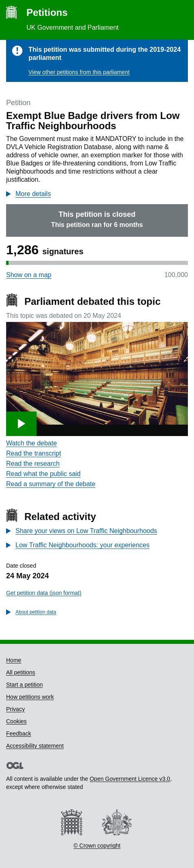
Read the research (33, 464)
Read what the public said (43, 474)
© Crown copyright (97, 846)
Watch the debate (32, 443)
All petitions (21, 672)
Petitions (47, 12)
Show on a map (29, 275)
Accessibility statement (35, 746)
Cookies (16, 721)
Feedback (19, 734)
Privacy (15, 709)
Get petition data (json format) (44, 593)
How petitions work (30, 697)
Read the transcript (34, 453)
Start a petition (24, 685)
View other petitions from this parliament (79, 72)
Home (14, 660)
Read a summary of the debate (51, 484)
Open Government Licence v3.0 (130, 779)
